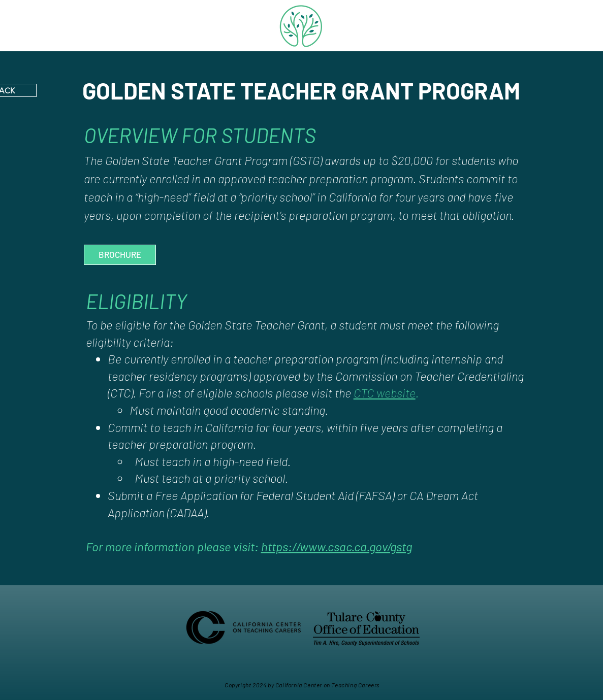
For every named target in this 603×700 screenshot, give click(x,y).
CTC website (385, 393)
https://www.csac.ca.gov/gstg (337, 546)
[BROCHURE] (120, 255)
